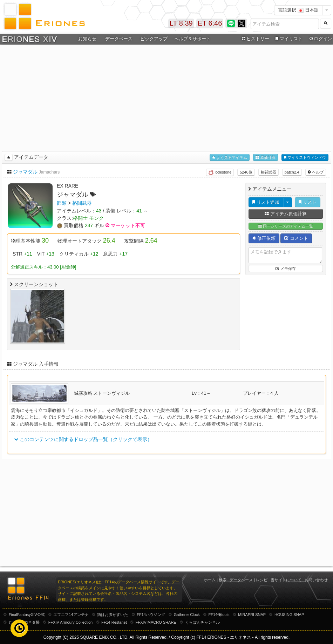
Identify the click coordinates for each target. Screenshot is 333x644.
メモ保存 (286, 269)
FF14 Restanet (114, 622)
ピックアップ (154, 39)
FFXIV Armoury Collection (71, 622)
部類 (62, 203)
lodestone (220, 172)
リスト (308, 202)
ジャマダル (25, 172)
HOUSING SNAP (289, 615)
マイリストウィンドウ (305, 158)
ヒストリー (255, 39)
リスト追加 (266, 202)
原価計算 (266, 158)
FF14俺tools (219, 615)
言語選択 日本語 (298, 10)
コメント (296, 238)
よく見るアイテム (230, 158)
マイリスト (288, 39)
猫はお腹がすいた (113, 615)
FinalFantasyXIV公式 (27, 615)
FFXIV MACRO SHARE (156, 622)
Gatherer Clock (187, 615)
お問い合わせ (316, 580)
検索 (223, 580)
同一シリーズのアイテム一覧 (286, 226)
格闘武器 (269, 172)
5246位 (246, 172)
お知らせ (87, 39)
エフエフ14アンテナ (71, 615)
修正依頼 (264, 238)
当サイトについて (286, 580)
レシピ (262, 580)
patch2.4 (292, 172)
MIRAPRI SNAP (252, 615)
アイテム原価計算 (286, 214)
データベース (119, 39)
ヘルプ (316, 172)
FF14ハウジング (151, 615)
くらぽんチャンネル (202, 622)
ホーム (210, 580)
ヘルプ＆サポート (192, 39)
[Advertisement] (167, 97)
